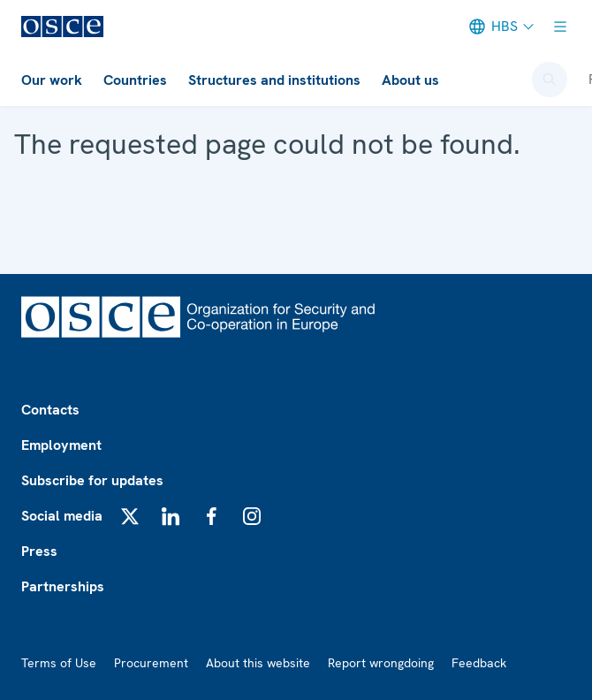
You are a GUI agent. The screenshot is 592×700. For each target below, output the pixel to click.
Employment (61, 445)
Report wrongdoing (381, 663)
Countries (135, 80)
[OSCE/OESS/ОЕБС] (62, 27)
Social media (62, 516)
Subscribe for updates (92, 480)
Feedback (479, 663)
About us (410, 80)
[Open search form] (550, 80)
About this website (258, 663)
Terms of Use (59, 663)
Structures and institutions (274, 80)
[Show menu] (560, 27)
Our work (52, 80)
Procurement (151, 663)
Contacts (50, 410)
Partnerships (63, 586)
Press (39, 551)
